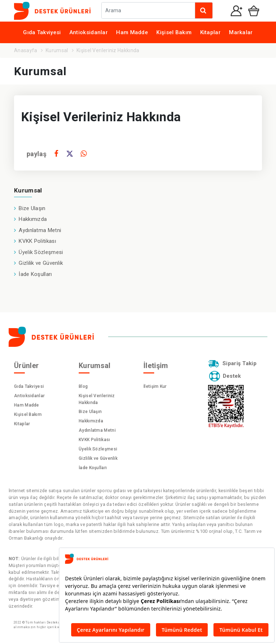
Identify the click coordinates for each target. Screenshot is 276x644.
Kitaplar (210, 32)
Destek (224, 376)
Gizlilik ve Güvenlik (41, 263)
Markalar (241, 32)
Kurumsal (57, 50)
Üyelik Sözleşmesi (41, 252)
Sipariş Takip (231, 363)
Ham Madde (132, 32)
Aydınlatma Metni (40, 230)
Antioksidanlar (89, 32)
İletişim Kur (155, 386)
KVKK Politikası (37, 241)
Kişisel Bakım (174, 32)
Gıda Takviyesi (42, 32)
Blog (83, 386)
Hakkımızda (33, 219)
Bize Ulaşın (32, 208)
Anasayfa (26, 50)
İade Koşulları (35, 274)
